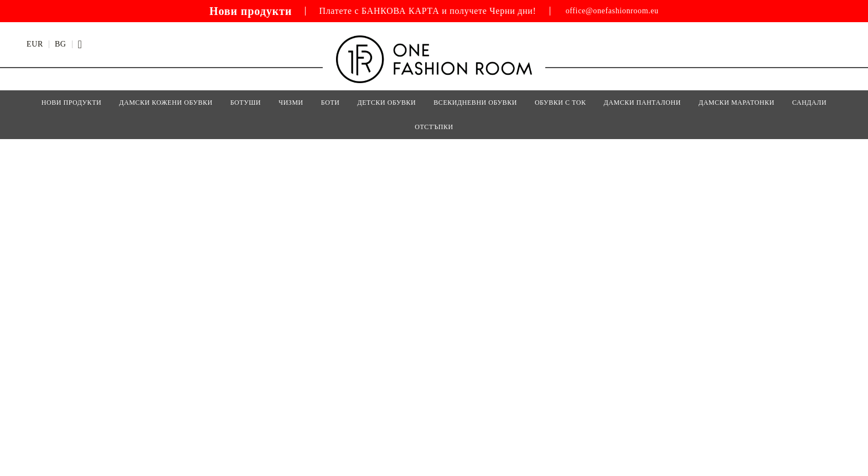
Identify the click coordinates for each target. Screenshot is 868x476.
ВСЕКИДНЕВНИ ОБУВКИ (475, 103)
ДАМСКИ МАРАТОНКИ (737, 103)
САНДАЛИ (809, 103)
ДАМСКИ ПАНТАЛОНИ (642, 103)
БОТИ (330, 103)
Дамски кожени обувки (166, 103)
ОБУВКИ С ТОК (560, 103)
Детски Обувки (386, 103)
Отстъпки (434, 127)
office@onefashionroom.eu (612, 11)
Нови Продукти (71, 103)
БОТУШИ (246, 103)
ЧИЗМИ (291, 103)
